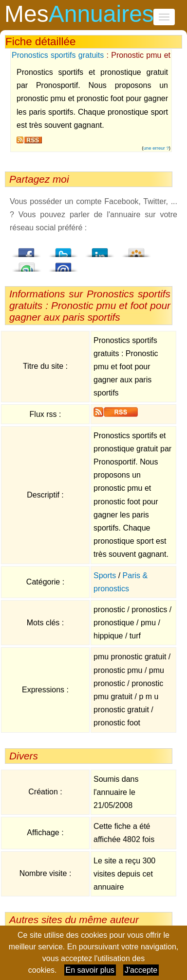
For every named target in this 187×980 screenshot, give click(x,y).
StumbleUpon (27, 264)
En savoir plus (90, 970)
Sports (105, 576)
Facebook (27, 250)
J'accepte (141, 970)
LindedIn (100, 250)
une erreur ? (156, 148)
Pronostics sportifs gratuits (58, 55)
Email (63, 264)
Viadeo (136, 250)
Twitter (63, 250)
